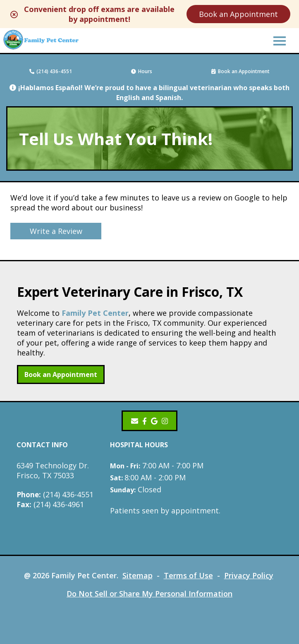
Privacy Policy (249, 575)
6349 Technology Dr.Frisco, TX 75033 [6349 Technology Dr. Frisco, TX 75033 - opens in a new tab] (53, 470)
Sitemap (138, 575)
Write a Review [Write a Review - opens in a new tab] (56, 231)
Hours (142, 71)
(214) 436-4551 (51, 71)
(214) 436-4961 (50, 504)
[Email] (134, 421)
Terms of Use (188, 575)
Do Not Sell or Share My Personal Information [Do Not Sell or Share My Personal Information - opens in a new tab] (149, 594)
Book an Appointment (239, 14)
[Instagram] (165, 421)
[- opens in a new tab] (145, 421)
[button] (280, 41)
